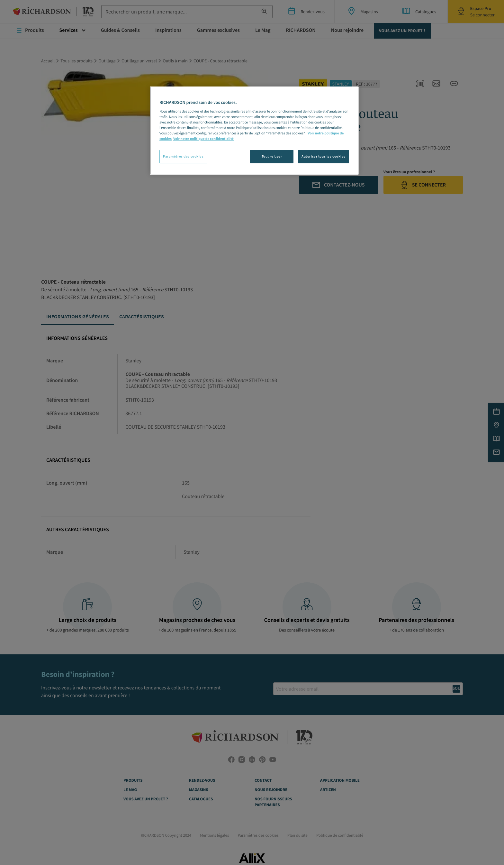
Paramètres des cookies (183, 156)
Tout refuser (272, 156)
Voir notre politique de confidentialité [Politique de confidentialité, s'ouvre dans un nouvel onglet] (203, 139)
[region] (254, 131)
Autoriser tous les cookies (324, 156)
